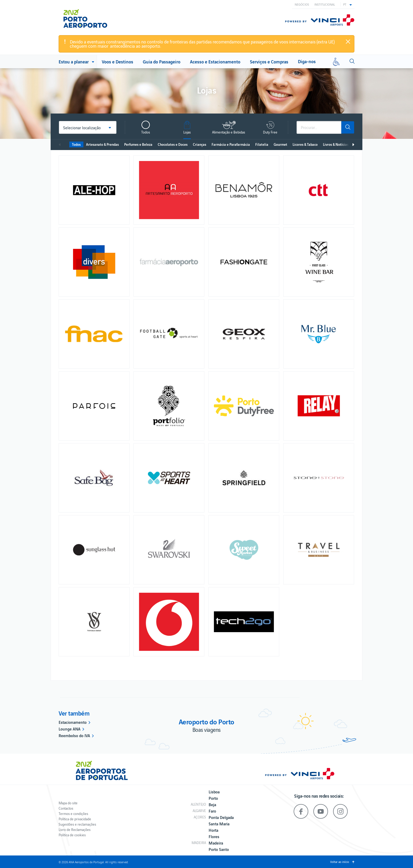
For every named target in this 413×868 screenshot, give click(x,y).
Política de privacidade (75, 819)
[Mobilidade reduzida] (336, 62)
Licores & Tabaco (305, 144)
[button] (347, 4)
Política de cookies (72, 835)
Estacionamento (73, 722)
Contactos (66, 808)
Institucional (325, 4)
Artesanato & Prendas (102, 144)
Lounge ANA (70, 729)
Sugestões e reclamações (77, 824)
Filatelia (262, 144)
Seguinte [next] (353, 145)
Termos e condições (73, 814)
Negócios (302, 4)
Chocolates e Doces (173, 144)
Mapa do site (68, 803)
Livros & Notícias (336, 144)
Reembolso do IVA (74, 735)
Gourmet (280, 144)
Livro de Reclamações (75, 829)
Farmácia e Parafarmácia (231, 144)
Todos (76, 144)
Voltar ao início (340, 862)
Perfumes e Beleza (138, 144)
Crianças (200, 144)
